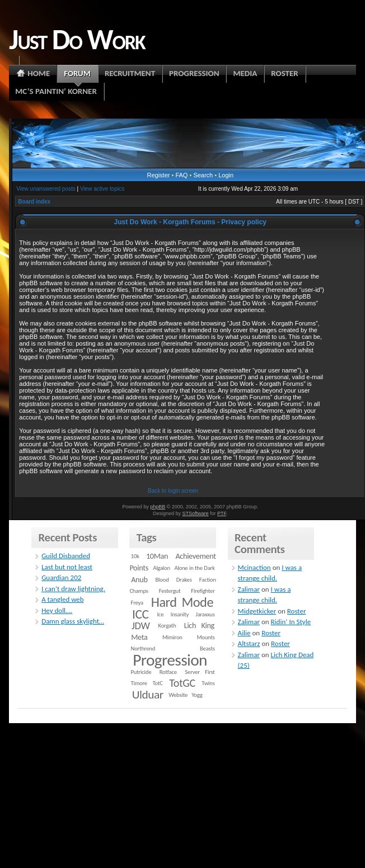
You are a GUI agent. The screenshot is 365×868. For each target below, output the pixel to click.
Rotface (168, 672)
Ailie (244, 633)
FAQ (181, 175)
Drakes (184, 580)
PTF (222, 513)
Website (178, 695)
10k (135, 556)
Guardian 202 (61, 577)
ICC (140, 614)
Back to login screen (173, 491)
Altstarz (249, 643)
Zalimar (249, 589)
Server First (200, 672)
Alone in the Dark (194, 568)
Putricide (141, 672)
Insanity (180, 614)
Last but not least (67, 567)
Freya (137, 603)
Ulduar (148, 695)
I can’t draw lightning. (73, 589)
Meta (139, 637)
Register (158, 175)
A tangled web (63, 599)
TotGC (182, 683)
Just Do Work (77, 39)
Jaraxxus (205, 614)
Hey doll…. (57, 610)
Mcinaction (254, 567)
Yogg (197, 695)
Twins (208, 683)
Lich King (199, 626)
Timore (139, 683)
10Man (157, 556)
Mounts (205, 637)
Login (226, 175)
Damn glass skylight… (73, 621)
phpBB (158, 507)
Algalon (162, 568)
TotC (157, 683)
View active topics (102, 189)
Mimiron (172, 637)
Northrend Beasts (173, 648)
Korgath (167, 626)
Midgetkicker (257, 611)
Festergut (170, 591)
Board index (34, 202)
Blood (162, 580)
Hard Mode (182, 602)
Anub (139, 580)
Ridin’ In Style (291, 622)
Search (203, 175)
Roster (297, 611)
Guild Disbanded (66, 556)
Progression (170, 660)
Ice (160, 614)
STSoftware (196, 513)
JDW (141, 626)
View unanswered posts (46, 189)
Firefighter (203, 591)
